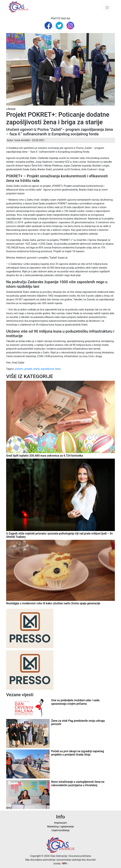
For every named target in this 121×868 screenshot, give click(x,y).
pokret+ (19, 369)
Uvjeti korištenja (60, 830)
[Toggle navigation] (107, 8)
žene (58, 369)
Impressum (61, 823)
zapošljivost (47, 369)
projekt (28, 369)
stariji (36, 369)
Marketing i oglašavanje (60, 827)
